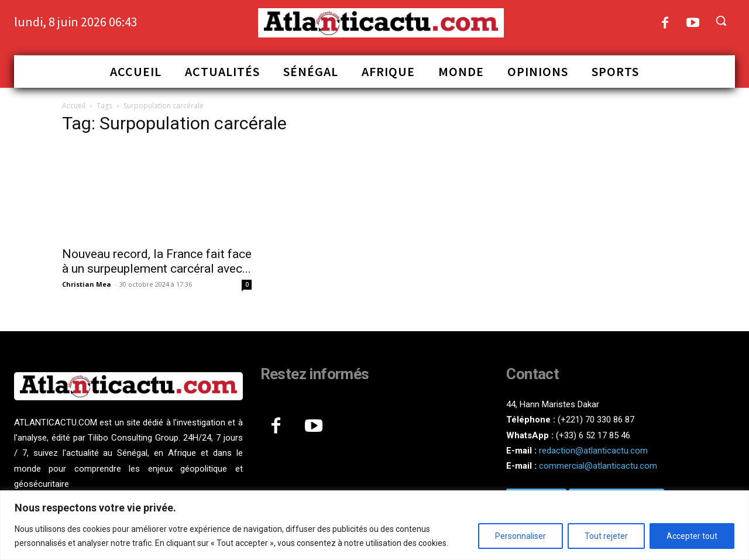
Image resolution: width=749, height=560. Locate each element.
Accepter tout (692, 536)
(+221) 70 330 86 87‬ (596, 420)
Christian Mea (87, 284)
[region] (374, 525)
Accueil (74, 106)
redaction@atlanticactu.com (593, 451)
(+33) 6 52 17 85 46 (593, 435)
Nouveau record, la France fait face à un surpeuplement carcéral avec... (157, 261)
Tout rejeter (606, 536)
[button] (721, 20)
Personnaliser (520, 536)
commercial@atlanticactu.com (598, 466)
